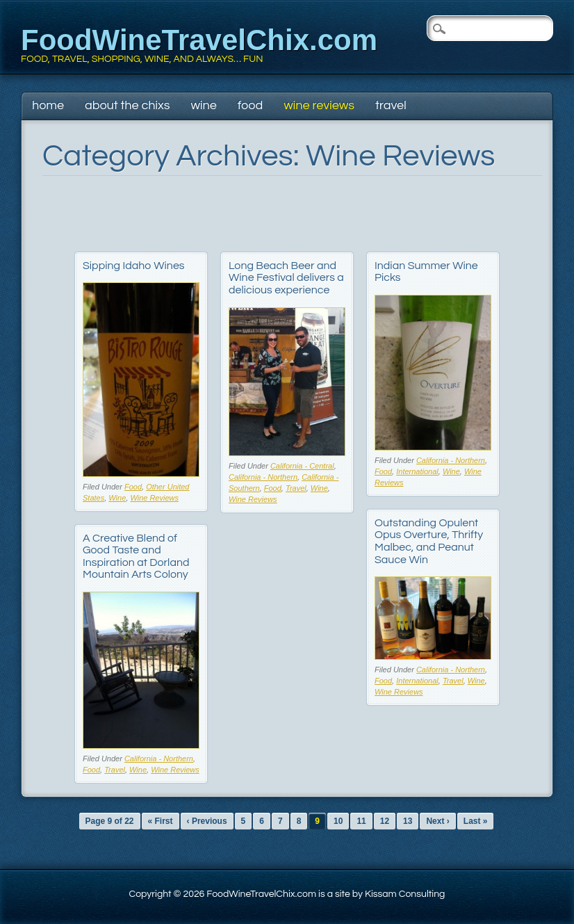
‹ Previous (207, 821)
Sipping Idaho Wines (134, 266)
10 (338, 821)
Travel (391, 105)
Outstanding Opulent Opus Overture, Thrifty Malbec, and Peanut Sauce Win (429, 541)
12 (385, 821)
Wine (203, 105)
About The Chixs (127, 105)
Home (48, 105)
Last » (476, 821)
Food (250, 105)
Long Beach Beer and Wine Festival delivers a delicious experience (286, 278)
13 (408, 821)
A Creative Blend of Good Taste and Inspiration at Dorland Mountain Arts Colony (136, 557)
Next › (437, 821)
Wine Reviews (319, 105)
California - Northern (263, 477)
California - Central (302, 466)
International (417, 471)
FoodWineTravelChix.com (199, 40)
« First (161, 821)
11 (361, 821)
